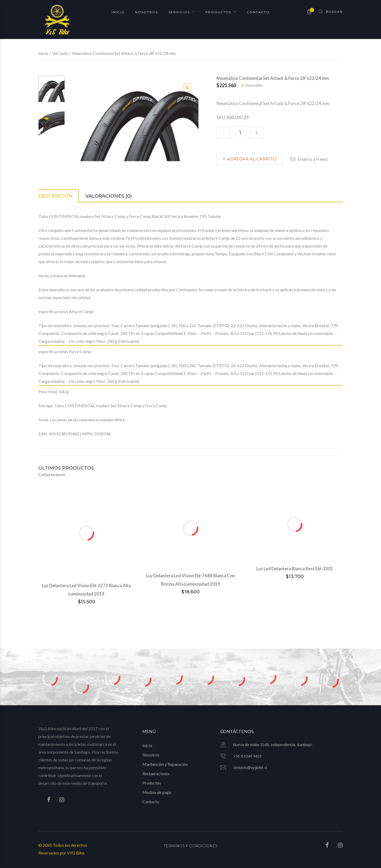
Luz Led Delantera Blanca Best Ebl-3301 (295, 569)
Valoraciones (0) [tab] (109, 196)
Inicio (118, 12)
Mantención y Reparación (165, 764)
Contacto (258, 12)
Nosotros (147, 12)
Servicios (179, 12)
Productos (218, 12)
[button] (187, 87)
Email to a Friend (313, 159)
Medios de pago (157, 792)
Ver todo (60, 53)
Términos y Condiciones (191, 846)
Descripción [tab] (55, 196)
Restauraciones (156, 773)
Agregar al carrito (252, 159)
